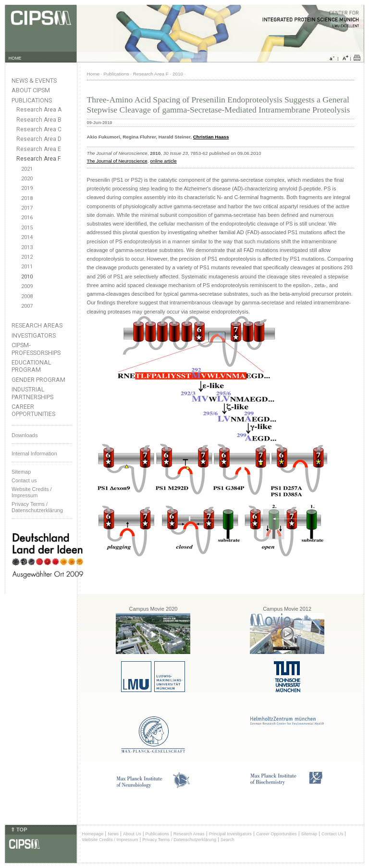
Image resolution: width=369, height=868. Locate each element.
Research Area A (39, 110)
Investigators (34, 335)
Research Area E (39, 149)
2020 (27, 179)
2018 (27, 198)
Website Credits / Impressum (110, 840)
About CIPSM (31, 90)
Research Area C (39, 129)
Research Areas (37, 325)
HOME (15, 58)
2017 (27, 208)
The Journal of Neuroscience (117, 161)
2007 (27, 306)
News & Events (34, 81)
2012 (27, 257)
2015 (27, 228)
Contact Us (332, 834)
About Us (132, 834)
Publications (32, 100)
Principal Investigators (230, 834)
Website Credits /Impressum (32, 492)
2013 (27, 247)
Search (228, 840)
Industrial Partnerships (32, 393)
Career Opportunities (33, 410)
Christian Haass (211, 137)
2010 (27, 277)
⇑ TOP (19, 830)
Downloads (25, 435)
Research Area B (39, 120)
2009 (27, 286)
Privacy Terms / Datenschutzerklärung (37, 507)
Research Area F (39, 159)
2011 (27, 267)
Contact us (24, 480)
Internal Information (34, 453)
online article (163, 161)
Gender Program (38, 380)
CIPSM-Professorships (36, 349)
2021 (27, 169)
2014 (27, 237)
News (113, 834)
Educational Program (31, 366)
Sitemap (21, 472)
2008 (27, 296)
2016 (27, 218)
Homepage (93, 834)
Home (93, 74)
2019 (27, 188)
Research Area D (39, 139)
